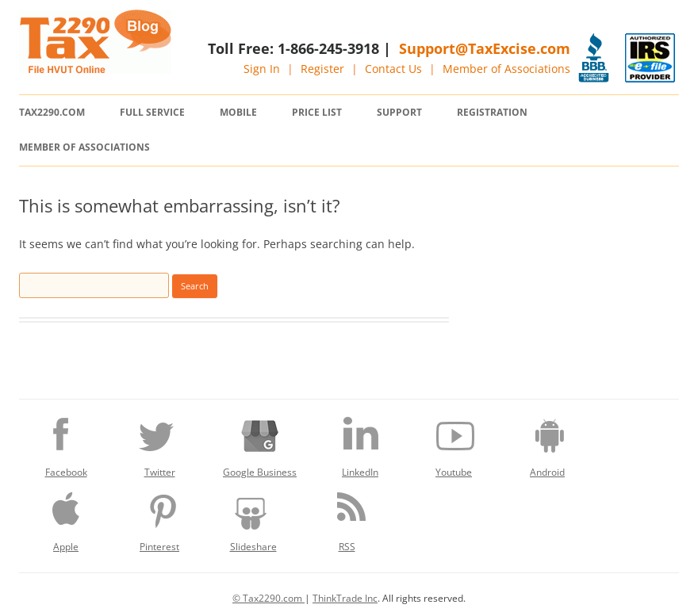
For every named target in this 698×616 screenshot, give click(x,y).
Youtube (454, 443)
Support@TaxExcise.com (485, 48)
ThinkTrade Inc (345, 598)
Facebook (66, 443)
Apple (66, 518)
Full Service (152, 112)
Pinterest (159, 518)
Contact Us (393, 69)
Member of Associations (506, 69)
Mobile (238, 112)
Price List (317, 112)
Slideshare (253, 518)
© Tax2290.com (268, 598)
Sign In (262, 69)
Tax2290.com (52, 112)
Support (399, 112)
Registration (492, 112)
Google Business (260, 443)
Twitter (159, 443)
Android (547, 443)
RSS (347, 518)
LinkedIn (360, 443)
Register (322, 69)
